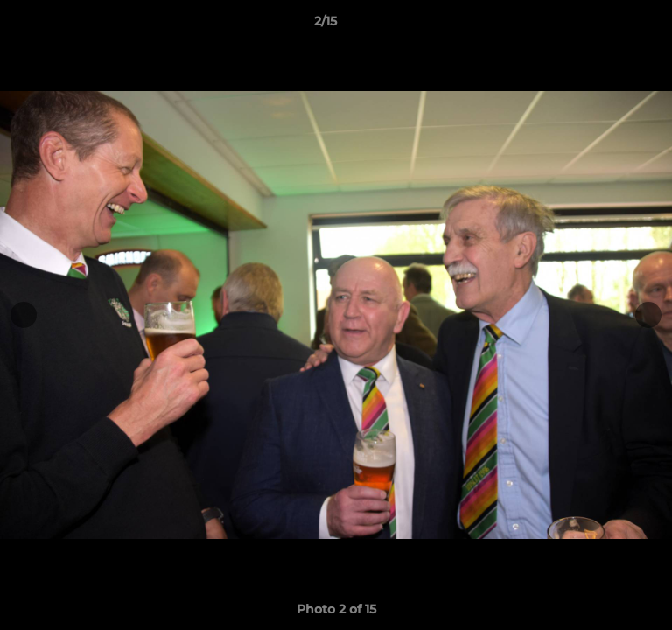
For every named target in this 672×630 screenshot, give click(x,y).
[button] (609, 25)
